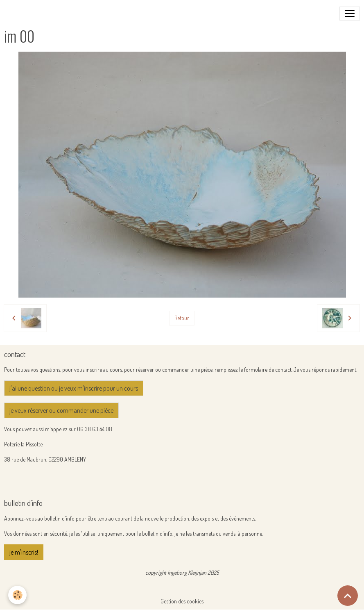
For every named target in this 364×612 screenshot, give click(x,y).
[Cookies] (17, 595)
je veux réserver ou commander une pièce (61, 410)
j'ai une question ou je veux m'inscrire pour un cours (74, 388)
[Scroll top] (348, 596)
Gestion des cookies (182, 601)
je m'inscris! (24, 552)
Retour (182, 318)
